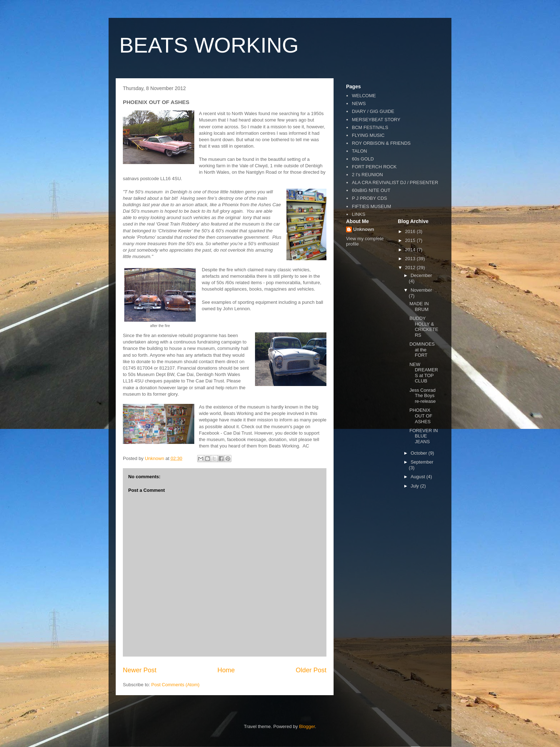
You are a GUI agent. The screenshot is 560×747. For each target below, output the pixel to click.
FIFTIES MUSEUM (371, 206)
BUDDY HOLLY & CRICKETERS (424, 327)
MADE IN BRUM (419, 306)
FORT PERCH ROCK (374, 167)
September (422, 462)
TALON (359, 151)
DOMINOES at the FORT (422, 350)
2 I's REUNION (367, 175)
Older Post (311, 670)
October (420, 453)
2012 (411, 268)
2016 (411, 231)
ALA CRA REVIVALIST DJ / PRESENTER (395, 182)
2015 (411, 240)
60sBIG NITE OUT (371, 190)
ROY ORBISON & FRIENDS (381, 143)
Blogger (307, 726)
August (419, 477)
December (421, 275)
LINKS (359, 214)
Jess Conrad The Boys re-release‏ (422, 396)
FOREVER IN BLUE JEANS (423, 436)
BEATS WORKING (209, 45)
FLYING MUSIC (368, 135)
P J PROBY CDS (369, 198)
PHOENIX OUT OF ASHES (421, 416)
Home (226, 670)
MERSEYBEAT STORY (376, 120)
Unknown (364, 229)
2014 (411, 250)
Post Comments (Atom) (176, 685)
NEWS (359, 103)
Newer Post (140, 670)
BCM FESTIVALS (370, 127)
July (416, 486)
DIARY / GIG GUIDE (373, 111)
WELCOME (364, 96)
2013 (411, 259)
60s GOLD (363, 159)
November (421, 290)
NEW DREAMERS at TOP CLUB (424, 373)
